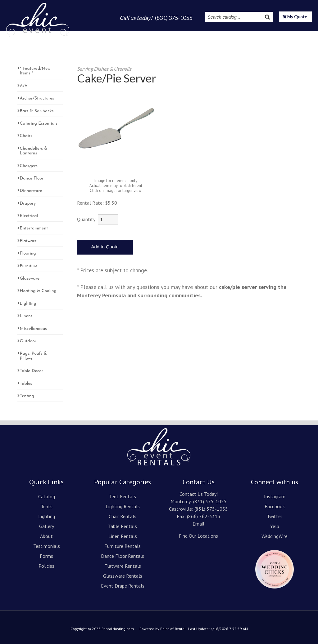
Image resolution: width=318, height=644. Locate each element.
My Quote (295, 17)
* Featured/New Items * (35, 71)
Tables (26, 384)
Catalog (100, 35)
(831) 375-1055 (210, 501)
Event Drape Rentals (123, 586)
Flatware (28, 241)
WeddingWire (275, 536)
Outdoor (28, 341)
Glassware (30, 279)
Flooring (28, 253)
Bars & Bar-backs (37, 111)
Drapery (28, 204)
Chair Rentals (123, 516)
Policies (46, 566)
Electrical (29, 216)
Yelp (275, 526)
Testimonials (212, 35)
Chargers (29, 166)
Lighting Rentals (123, 506)
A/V (24, 86)
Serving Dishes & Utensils (104, 69)
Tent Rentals (123, 496)
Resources (274, 35)
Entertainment (34, 228)
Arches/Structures (37, 98)
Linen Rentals (123, 536)
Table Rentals (123, 526)
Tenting (27, 396)
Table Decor (32, 371)
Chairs (26, 136)
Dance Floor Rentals (123, 556)
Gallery (164, 35)
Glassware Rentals (123, 576)
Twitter (275, 516)
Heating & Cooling (38, 291)
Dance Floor (32, 178)
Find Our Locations (198, 536)
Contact (302, 35)
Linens (26, 316)
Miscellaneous (33, 329)
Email (198, 524)
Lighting (142, 35)
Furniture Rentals (123, 546)
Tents (121, 35)
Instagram (243, 35)
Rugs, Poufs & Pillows (33, 356)
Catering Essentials (39, 124)
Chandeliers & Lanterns (34, 151)
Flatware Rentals (123, 566)
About (185, 35)
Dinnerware (31, 191)
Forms (46, 556)
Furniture (29, 266)
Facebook (275, 506)
